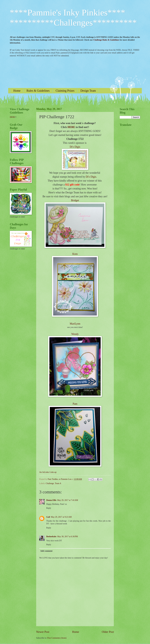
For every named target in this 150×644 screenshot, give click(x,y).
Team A (58, 483)
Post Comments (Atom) (57, 638)
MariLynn (75, 324)
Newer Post (43, 632)
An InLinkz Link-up (48, 472)
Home (17, 91)
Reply (49, 508)
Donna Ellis (51, 500)
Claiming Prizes (65, 91)
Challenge (50, 483)
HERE (71, 127)
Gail (48, 517)
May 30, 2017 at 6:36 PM (68, 537)
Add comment (46, 551)
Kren (75, 254)
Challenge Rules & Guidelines (106, 40)
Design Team (88, 91)
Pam (75, 404)
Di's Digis (75, 147)
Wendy (75, 334)
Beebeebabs (51, 537)
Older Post (108, 632)
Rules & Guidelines (38, 91)
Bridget (75, 200)
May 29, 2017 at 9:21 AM (61, 517)
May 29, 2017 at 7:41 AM (68, 500)
